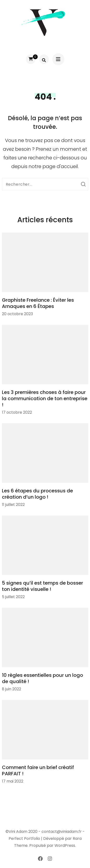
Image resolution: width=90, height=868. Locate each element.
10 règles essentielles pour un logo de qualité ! (42, 678)
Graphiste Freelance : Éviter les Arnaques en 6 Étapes (38, 303)
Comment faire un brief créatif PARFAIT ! (38, 770)
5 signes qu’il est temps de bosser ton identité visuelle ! (42, 586)
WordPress (65, 845)
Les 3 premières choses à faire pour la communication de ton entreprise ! (45, 398)
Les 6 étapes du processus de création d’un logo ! (37, 494)
